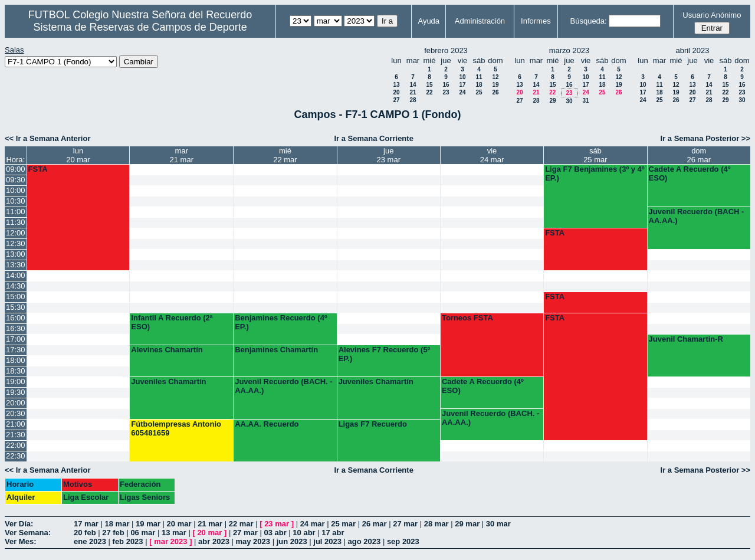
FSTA (38, 169)
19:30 (16, 392)
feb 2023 (128, 541)
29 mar (467, 524)
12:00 (16, 233)
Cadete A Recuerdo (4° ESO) (690, 173)
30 (569, 101)
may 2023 (253, 541)
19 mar (148, 524)
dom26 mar (699, 155)
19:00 (16, 381)
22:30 (16, 456)
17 (462, 85)
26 (495, 92)
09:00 (16, 169)
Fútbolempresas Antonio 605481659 (176, 428)
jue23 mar (389, 155)
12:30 (16, 243)
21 (413, 92)
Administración (480, 21)
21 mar (210, 524)
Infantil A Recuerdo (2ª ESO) (172, 322)
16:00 (16, 318)
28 (413, 100)
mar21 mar (182, 155)
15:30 (16, 307)
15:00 (16, 297)
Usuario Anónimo (712, 15)
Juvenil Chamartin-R (686, 339)
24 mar (313, 524)
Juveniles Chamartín (168, 381)
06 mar (143, 533)
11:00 (16, 212)
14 (413, 85)
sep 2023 (403, 541)
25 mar (343, 524)
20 (396, 92)
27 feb (113, 533)
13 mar (174, 533)
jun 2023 (292, 541)
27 (396, 100)
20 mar (179, 524)
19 (495, 85)
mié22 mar (285, 155)
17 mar (86, 524)
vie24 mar (492, 155)
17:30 (16, 350)
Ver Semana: (28, 533)
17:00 (16, 339)
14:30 (16, 286)
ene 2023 (90, 541)
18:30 (16, 371)
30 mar (498, 524)
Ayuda (429, 21)
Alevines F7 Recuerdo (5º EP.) (385, 354)
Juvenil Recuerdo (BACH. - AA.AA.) (283, 386)
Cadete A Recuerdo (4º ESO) (483, 386)
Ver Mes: (20, 541)
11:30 (16, 222)
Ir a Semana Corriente (373, 138)
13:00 (16, 254)
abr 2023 (214, 541)
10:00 (16, 190)
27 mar (405, 524)
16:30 (16, 328)
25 (479, 92)
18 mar (117, 524)
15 (429, 85)
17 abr (333, 533)
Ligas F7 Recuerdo (373, 424)
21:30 (16, 435)
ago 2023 (365, 541)
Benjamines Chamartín (276, 350)
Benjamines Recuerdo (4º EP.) (281, 322)
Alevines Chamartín (167, 350)
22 (429, 92)
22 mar (241, 524)
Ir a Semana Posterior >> (705, 138)
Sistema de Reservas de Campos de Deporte (140, 27)
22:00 (16, 445)
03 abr (275, 533)
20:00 (16, 403)
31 (585, 101)
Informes (536, 21)
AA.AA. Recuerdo (267, 424)
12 (495, 77)
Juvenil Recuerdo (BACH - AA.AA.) (697, 216)
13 (396, 85)
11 (479, 77)
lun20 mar (78, 155)
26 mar (375, 524)
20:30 (16, 413)
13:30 (16, 265)
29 (552, 101)
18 (479, 85)
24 (462, 92)
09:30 (16, 180)
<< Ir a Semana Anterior (47, 138)
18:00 (16, 360)
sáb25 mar (595, 155)
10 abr (304, 533)
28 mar (436, 524)
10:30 (16, 201)
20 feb (85, 533)
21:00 (16, 424)
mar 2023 (170, 541)
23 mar (277, 524)
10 (462, 77)
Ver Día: (19, 524)
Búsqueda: (589, 21)
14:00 (16, 275)
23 (446, 92)
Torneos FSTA (467, 318)
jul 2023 (327, 541)
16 (446, 85)
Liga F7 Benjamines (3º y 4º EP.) (595, 173)
